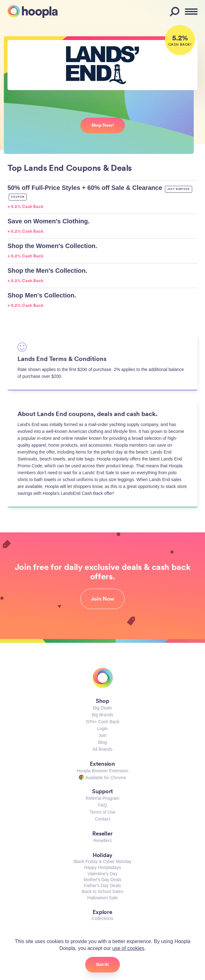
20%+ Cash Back (103, 722)
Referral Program (102, 798)
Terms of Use (102, 812)
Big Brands (102, 715)
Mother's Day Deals (103, 880)
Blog (102, 742)
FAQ (102, 805)
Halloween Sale (102, 898)
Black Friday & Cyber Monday (102, 861)
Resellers (102, 840)
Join (103, 735)
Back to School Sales (102, 891)
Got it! (102, 964)
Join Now (102, 599)
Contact (102, 819)
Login (102, 729)
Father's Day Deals (102, 886)
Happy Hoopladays (102, 867)
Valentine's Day (103, 874)
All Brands (103, 749)
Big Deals (103, 708)
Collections (102, 918)
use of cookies (128, 948)
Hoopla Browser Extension (102, 771)
